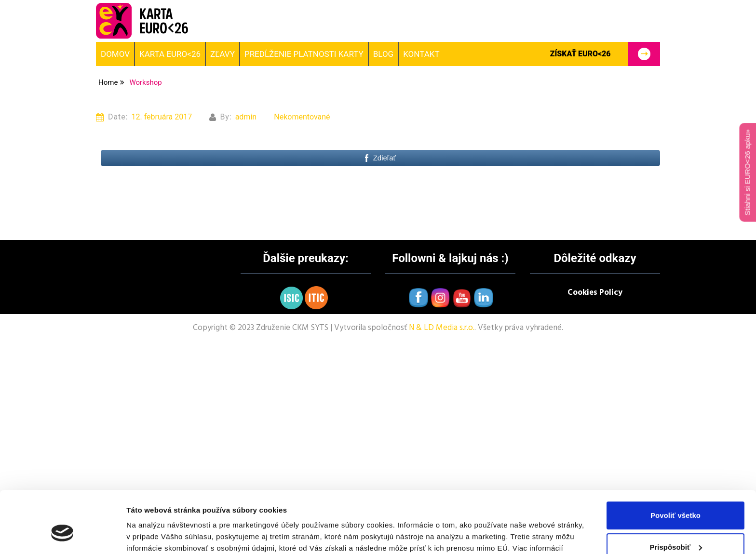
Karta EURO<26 (170, 54)
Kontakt (421, 54)
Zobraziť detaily (154, 535)
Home (108, 82)
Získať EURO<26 (605, 54)
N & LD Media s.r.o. (442, 328)
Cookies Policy (595, 293)
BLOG (383, 54)
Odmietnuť (675, 527)
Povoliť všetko (675, 464)
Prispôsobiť (676, 495)
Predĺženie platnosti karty (304, 54)
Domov (115, 54)
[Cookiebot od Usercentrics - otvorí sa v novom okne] (62, 535)
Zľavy (223, 54)
